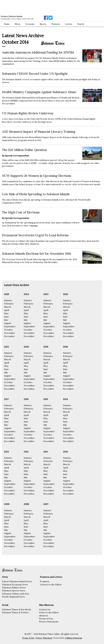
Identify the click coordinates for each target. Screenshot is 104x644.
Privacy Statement (49, 622)
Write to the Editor (49, 612)
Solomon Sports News (14, 591)
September (10, 326)
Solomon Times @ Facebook (16, 609)
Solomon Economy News (15, 585)
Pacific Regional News (13, 597)
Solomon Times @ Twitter (16, 612)
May (6, 313)
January (8, 300)
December (9, 336)
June (6, 317)
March (7, 307)
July (6, 320)
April (6, 310)
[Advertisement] (39, 7)
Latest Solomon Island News (17, 581)
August (8, 323)
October (8, 330)
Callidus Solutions (74, 638)
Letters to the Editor (51, 585)
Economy (30, 24)
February (9, 304)
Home (7, 24)
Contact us (45, 609)
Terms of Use (46, 619)
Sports (43, 24)
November (10, 333)
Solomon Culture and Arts (16, 594)
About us (43, 616)
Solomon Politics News (14, 588)
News (18, 24)
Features (45, 581)
